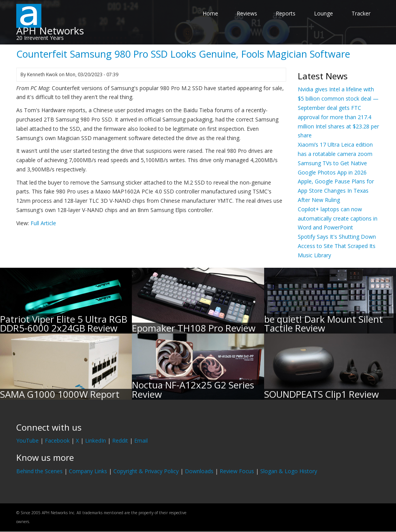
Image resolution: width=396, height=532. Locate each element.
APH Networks (50, 31)
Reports (286, 13)
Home (210, 13)
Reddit (120, 440)
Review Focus (237, 471)
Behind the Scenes (39, 471)
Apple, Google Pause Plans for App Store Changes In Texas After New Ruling (336, 191)
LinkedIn (96, 440)
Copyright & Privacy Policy (146, 471)
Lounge (323, 13)
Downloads (199, 471)
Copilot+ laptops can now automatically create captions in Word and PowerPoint (338, 218)
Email (141, 440)
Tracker (361, 13)
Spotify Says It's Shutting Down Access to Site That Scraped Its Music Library (337, 246)
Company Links (88, 471)
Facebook (57, 440)
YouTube (27, 440)
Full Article (43, 223)
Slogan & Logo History (289, 471)
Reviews (247, 13)
